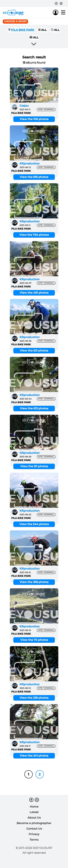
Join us (49, 12)
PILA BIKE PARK (23, 30)
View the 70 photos (34, 640)
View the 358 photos (34, 582)
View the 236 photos (34, 698)
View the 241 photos (34, 756)
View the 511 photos (34, 466)
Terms (34, 840)
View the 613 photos (34, 408)
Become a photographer (34, 823)
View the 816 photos (34, 177)
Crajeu (24, 106)
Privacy (34, 834)
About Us (34, 818)
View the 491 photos (34, 293)
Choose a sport (15, 21)
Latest (34, 812)
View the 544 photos (34, 524)
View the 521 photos (34, 351)
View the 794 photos (34, 235)
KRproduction (30, 164)
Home (34, 807)
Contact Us (34, 829)
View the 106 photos (34, 119)
